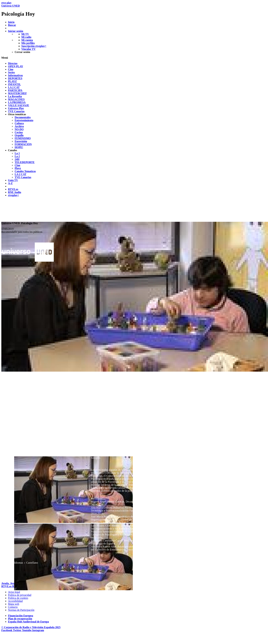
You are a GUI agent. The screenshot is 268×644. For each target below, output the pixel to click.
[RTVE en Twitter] (17, 630)
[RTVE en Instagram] (38, 630)
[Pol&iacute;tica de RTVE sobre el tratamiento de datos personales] (20, 595)
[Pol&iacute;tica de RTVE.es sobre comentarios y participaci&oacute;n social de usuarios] (21, 610)
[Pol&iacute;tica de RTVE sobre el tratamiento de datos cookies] (18, 598)
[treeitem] (13, 63)
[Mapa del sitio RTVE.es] (14, 604)
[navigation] (134, 129)
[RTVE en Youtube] (27, 630)
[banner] (134, 9)
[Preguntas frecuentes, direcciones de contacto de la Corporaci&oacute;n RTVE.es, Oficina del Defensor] (13, 607)
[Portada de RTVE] (7, 586)
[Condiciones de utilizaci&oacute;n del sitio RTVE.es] (14, 592)
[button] (134, 58)
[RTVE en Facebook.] (7, 630)
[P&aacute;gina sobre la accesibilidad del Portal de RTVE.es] (15, 601)
